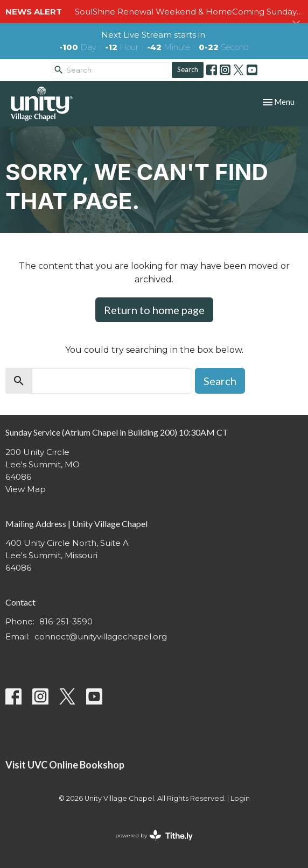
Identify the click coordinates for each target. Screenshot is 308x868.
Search (188, 69)
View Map (26, 489)
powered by (154, 835)
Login (240, 798)
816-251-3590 (66, 621)
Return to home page (154, 310)
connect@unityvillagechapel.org (101, 636)
